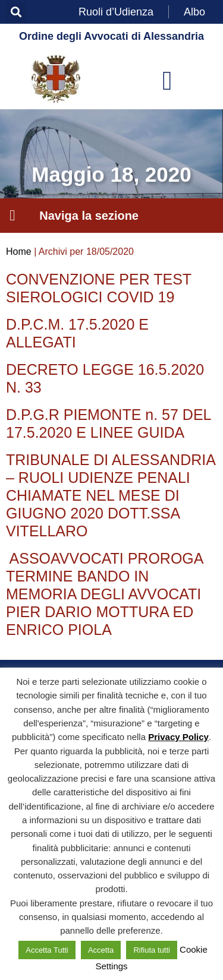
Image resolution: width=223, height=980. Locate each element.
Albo (194, 12)
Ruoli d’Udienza (116, 12)
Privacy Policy (178, 737)
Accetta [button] (101, 950)
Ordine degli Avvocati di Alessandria (111, 36)
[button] (16, 12)
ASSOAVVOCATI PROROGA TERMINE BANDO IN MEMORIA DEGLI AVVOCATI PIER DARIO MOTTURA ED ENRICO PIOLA (104, 594)
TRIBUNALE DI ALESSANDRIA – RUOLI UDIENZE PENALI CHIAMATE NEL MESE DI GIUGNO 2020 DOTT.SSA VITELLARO (111, 495)
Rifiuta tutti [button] (151, 950)
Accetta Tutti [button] (47, 950)
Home (19, 252)
